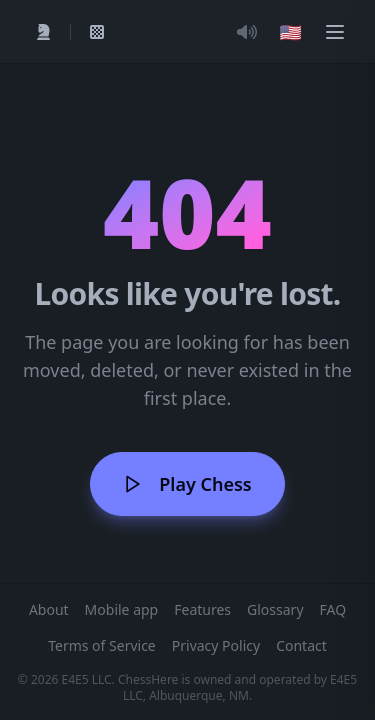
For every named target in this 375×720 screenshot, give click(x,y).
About (49, 609)
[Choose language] (291, 32)
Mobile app (122, 609)
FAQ (333, 609)
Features (202, 609)
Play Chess (187, 484)
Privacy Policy (216, 645)
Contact (301, 645)
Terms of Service (102, 645)
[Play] (44, 32)
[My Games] (97, 32)
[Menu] (335, 32)
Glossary (275, 609)
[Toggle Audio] (247, 32)
